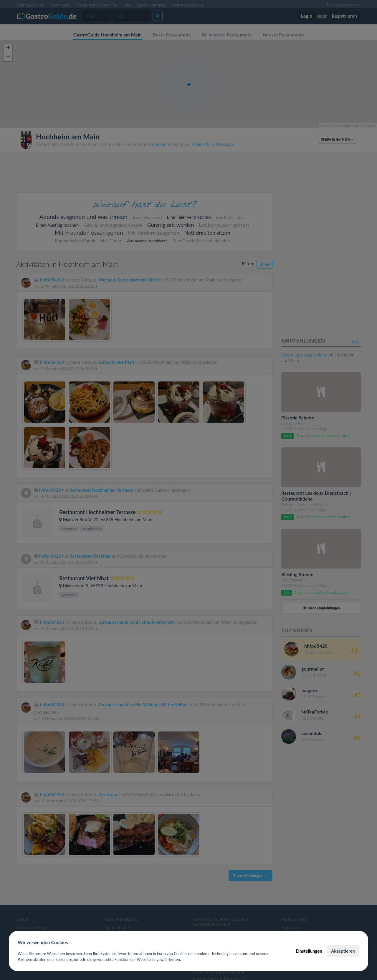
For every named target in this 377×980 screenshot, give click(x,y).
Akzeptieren (343, 951)
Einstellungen (309, 951)
